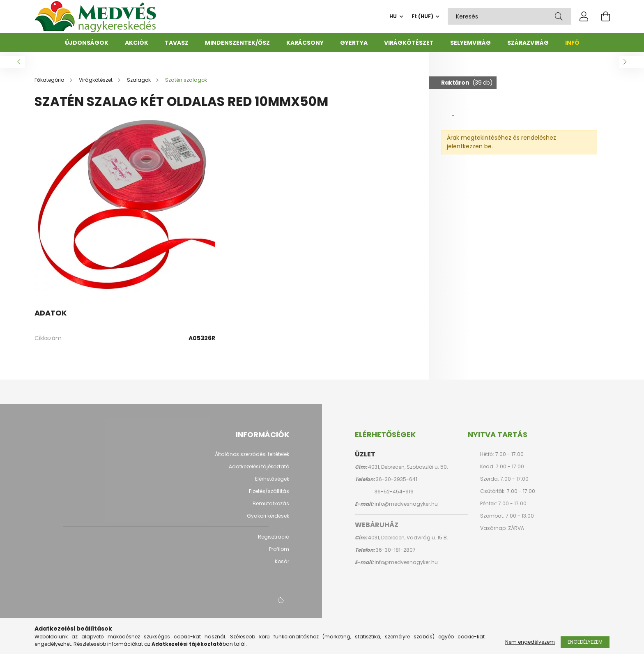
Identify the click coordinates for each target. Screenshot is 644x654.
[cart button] (605, 16)
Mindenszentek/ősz (237, 43)
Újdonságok (87, 43)
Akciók (137, 43)
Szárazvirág (528, 43)
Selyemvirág (470, 43)
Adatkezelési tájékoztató (259, 471)
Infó (572, 43)
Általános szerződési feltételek (252, 458)
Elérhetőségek (272, 483)
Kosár (282, 566)
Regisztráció (274, 541)
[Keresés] (559, 16)
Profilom (279, 553)
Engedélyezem (585, 642)
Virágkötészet (409, 43)
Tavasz (177, 43)
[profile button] (584, 16)
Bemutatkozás (271, 508)
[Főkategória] (50, 84)
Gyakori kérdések (268, 520)
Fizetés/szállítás (269, 495)
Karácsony (305, 43)
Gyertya (354, 43)
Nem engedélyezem (530, 642)
